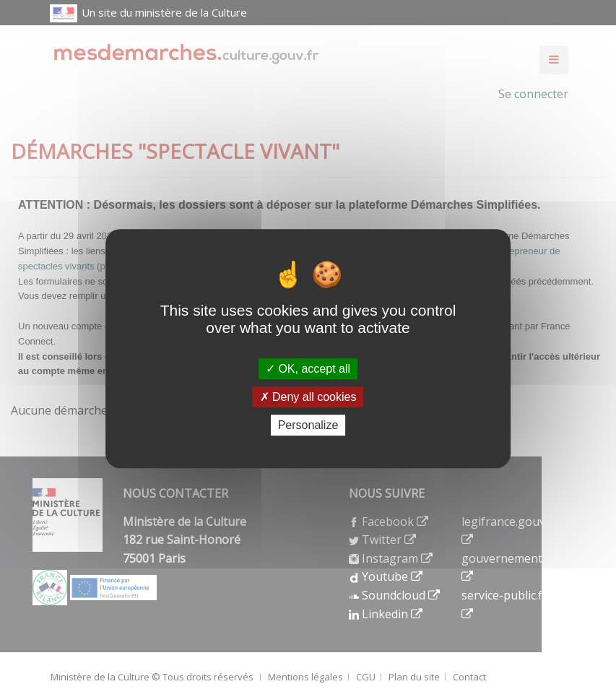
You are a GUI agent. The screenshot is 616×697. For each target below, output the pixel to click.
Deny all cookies (308, 397)
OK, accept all (308, 369)
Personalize (308, 425)
